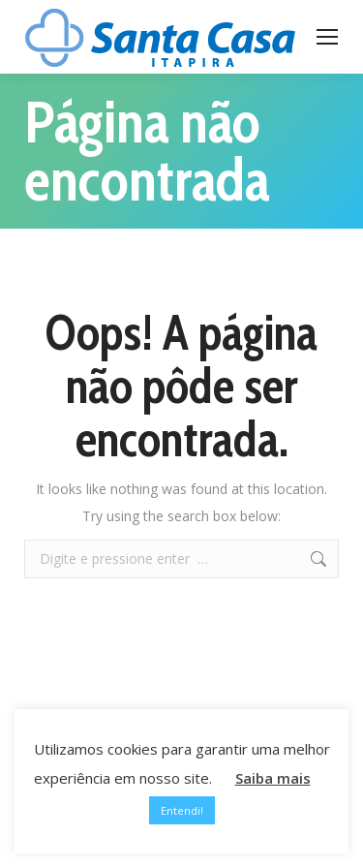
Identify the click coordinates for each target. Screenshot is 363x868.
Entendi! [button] (182, 810)
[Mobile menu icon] (327, 37)
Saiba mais (273, 778)
